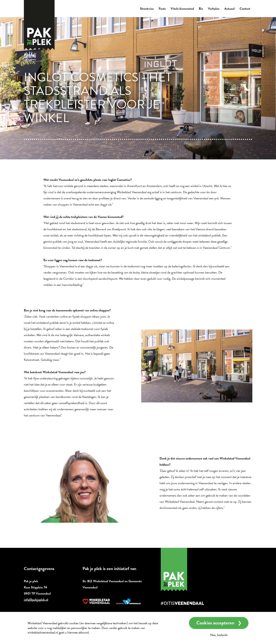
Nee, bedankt (219, 635)
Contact (245, 9)
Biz (201, 9)
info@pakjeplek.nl (36, 600)
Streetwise (147, 9)
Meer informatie (101, 632)
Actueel (229, 9)
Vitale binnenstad (182, 9)
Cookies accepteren (215, 623)
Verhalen (214, 9)
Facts (162, 9)
